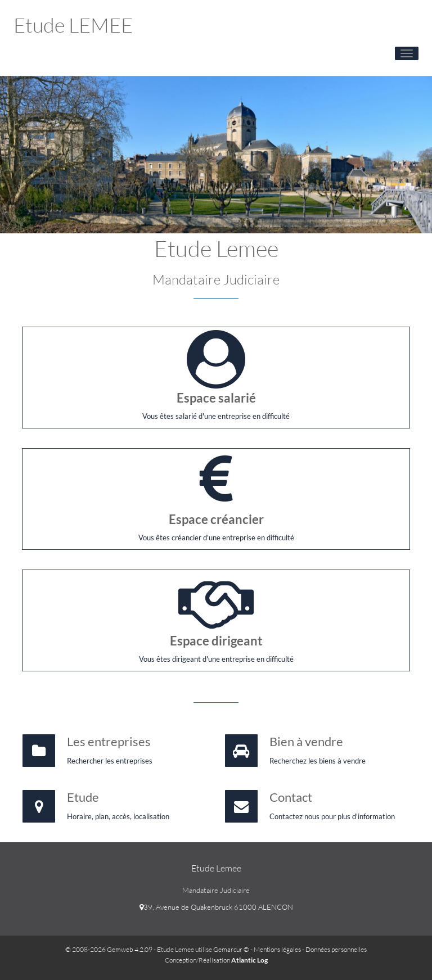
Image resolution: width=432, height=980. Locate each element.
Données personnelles (336, 949)
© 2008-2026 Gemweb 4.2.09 (109, 949)
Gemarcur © (231, 949)
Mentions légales (277, 949)
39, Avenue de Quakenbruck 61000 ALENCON (216, 907)
